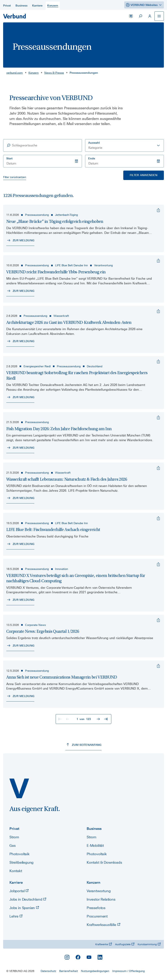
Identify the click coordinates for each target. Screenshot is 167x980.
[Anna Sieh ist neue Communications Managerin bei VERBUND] (158, 666)
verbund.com (15, 73)
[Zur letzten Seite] (106, 719)
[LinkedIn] (100, 957)
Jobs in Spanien (24, 908)
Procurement (97, 916)
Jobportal (19, 891)
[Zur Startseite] (15, 16)
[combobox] (124, 145)
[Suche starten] (140, 16)
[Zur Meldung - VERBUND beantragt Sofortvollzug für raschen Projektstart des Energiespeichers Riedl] (20, 397)
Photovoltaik (20, 854)
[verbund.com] (19, 788)
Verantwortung (99, 891)
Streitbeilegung (21, 862)
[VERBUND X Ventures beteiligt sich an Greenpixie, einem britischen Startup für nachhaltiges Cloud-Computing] (158, 564)
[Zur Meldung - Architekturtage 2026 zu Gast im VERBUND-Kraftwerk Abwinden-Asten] (20, 341)
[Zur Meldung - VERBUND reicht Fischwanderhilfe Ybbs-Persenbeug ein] (20, 291)
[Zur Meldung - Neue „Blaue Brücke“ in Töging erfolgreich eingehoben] (20, 241)
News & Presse (54, 73)
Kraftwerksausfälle (103, 925)
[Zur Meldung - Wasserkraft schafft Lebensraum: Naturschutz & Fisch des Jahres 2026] (20, 498)
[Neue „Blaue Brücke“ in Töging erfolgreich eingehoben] (158, 210)
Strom (14, 837)
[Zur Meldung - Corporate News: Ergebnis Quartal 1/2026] (20, 646)
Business (94, 829)
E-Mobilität (95, 845)
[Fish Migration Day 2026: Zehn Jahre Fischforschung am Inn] (158, 418)
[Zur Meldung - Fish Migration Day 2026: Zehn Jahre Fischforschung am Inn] (20, 448)
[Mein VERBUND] (150, 16)
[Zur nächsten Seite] (99, 719)
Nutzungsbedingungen (95, 971)
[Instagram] (67, 957)
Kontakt (16, 871)
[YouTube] (89, 957)
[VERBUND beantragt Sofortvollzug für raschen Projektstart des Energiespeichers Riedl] (158, 362)
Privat (14, 829)
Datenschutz (48, 971)
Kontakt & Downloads (104, 862)
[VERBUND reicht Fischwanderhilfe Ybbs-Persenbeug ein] (158, 261)
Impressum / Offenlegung (128, 971)
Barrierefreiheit (69, 971)
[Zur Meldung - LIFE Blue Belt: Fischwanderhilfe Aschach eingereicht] (20, 544)
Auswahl (94, 143)
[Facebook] (78, 957)
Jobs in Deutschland (28, 899)
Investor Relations (101, 899)
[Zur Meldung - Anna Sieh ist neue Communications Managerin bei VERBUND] (20, 696)
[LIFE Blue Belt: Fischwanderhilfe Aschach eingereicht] (158, 518)
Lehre (16, 916)
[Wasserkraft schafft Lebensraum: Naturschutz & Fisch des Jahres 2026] (158, 468)
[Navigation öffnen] (159, 16)
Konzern (34, 73)
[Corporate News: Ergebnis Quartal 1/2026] (158, 620)
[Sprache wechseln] (131, 16)
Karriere (16, 882)
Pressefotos (96, 908)
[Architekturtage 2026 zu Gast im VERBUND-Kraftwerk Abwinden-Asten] (158, 311)
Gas (12, 845)
